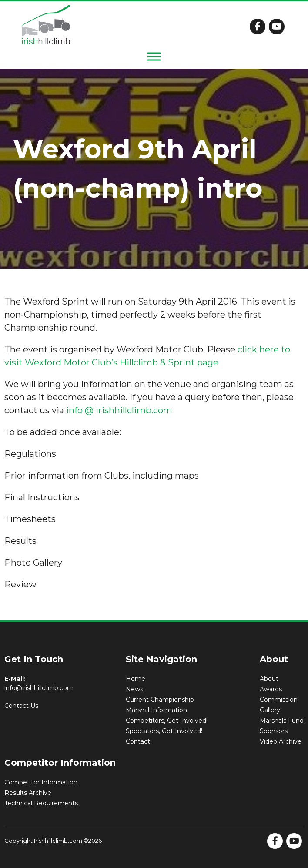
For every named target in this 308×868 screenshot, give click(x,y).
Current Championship (160, 700)
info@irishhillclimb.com (39, 688)
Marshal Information (156, 710)
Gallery (270, 710)
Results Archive (28, 793)
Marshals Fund (282, 721)
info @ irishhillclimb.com (119, 410)
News (134, 689)
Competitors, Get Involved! (167, 721)
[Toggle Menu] (154, 56)
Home (136, 679)
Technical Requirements (41, 803)
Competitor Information (41, 782)
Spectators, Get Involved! (164, 731)
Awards (271, 689)
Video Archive (281, 741)
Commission (279, 700)
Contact (138, 741)
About (269, 679)
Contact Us (21, 706)
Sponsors (274, 731)
